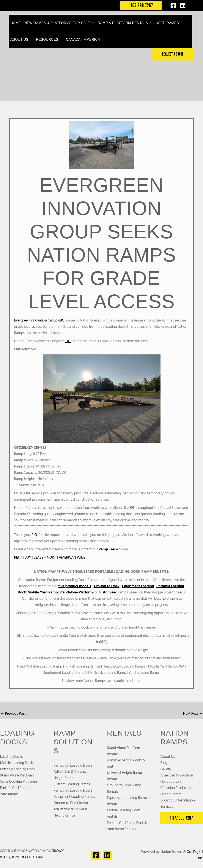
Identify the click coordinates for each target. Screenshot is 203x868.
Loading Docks (11, 757)
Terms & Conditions (27, 857)
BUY (28, 558)
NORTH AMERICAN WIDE (67, 558)
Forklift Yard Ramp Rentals (127, 823)
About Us (168, 757)
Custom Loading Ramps (72, 784)
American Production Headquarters (177, 779)
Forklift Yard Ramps (15, 788)
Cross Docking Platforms (19, 782)
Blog (164, 763)
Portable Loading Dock (18, 769)
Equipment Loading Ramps (74, 797)
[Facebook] (173, 5)
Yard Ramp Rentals (122, 829)
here (138, 681)
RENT (18, 558)
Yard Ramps (9, 794)
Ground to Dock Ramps (72, 803)
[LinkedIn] (183, 5)
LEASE (39, 558)
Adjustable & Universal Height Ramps (71, 775)
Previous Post (13, 714)
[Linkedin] (107, 855)
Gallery (166, 769)
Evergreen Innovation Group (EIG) (40, 321)
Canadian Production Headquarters (177, 791)
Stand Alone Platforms (17, 776)
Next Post (193, 714)
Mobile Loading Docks (17, 763)
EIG (68, 341)
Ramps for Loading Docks (73, 766)
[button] (141, 5)
